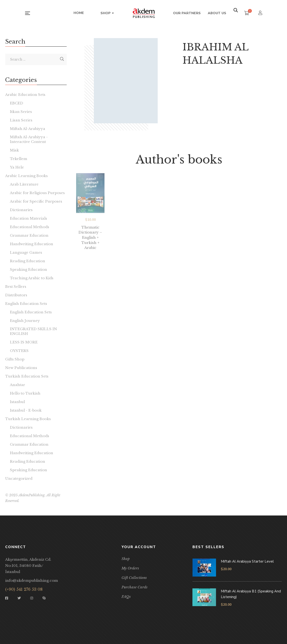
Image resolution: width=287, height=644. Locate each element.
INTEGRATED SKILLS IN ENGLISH (33, 331)
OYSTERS (19, 351)
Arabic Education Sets (25, 95)
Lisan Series (21, 120)
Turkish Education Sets (27, 376)
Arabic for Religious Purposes (37, 193)
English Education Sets (26, 304)
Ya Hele (17, 167)
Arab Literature (24, 184)
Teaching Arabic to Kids (32, 278)
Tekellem (19, 159)
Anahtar (17, 385)
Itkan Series (21, 112)
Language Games (26, 252)
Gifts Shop (15, 359)
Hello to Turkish (25, 393)
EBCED (17, 103)
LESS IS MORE (24, 342)
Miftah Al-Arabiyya (28, 129)
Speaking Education (28, 269)
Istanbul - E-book (26, 410)
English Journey (25, 321)
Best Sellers (16, 286)
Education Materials (28, 218)
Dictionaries (21, 210)
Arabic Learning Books (26, 176)
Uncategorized (19, 478)
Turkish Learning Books (28, 419)
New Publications (21, 368)
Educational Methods (30, 227)
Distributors (16, 295)
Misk (14, 150)
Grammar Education (29, 235)
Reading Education (28, 261)
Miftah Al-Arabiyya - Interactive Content (29, 139)
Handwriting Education (32, 244)
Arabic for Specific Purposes (36, 201)
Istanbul (17, 402)
